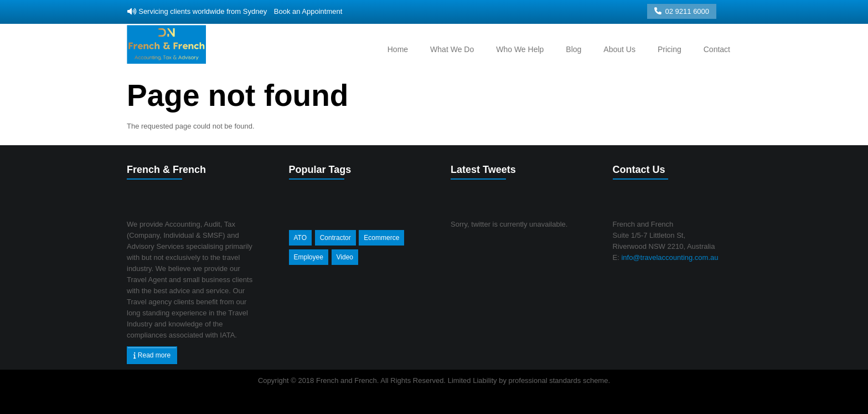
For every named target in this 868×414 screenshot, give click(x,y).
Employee (309, 257)
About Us (619, 49)
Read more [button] (152, 355)
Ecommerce (381, 238)
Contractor (335, 238)
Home (398, 49)
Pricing (670, 49)
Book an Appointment (308, 11)
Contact (717, 49)
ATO (301, 238)
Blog (573, 49)
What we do (452, 49)
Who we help (520, 49)
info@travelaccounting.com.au (669, 257)
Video (345, 257)
